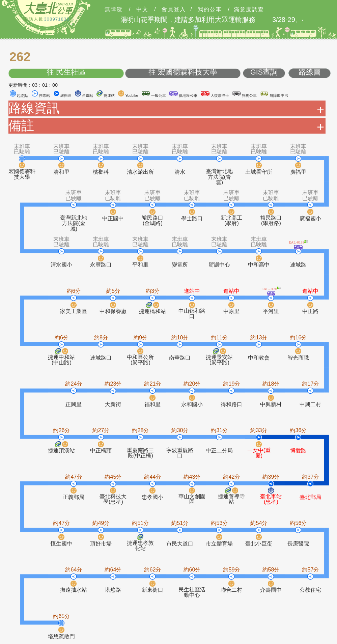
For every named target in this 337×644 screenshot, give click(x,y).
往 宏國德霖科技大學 (183, 72)
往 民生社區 (66, 72)
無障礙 (114, 9)
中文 (142, 9)
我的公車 (210, 9)
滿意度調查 (249, 9)
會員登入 (174, 9)
